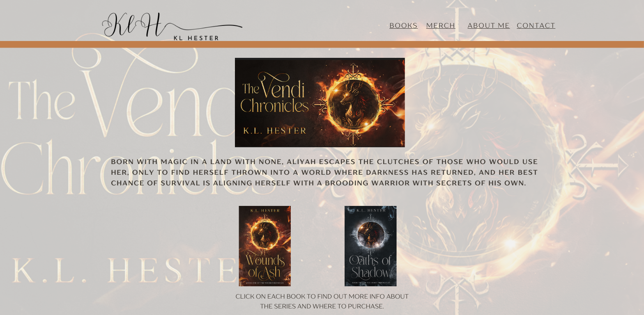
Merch (441, 25)
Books (404, 25)
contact (536, 25)
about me (489, 25)
